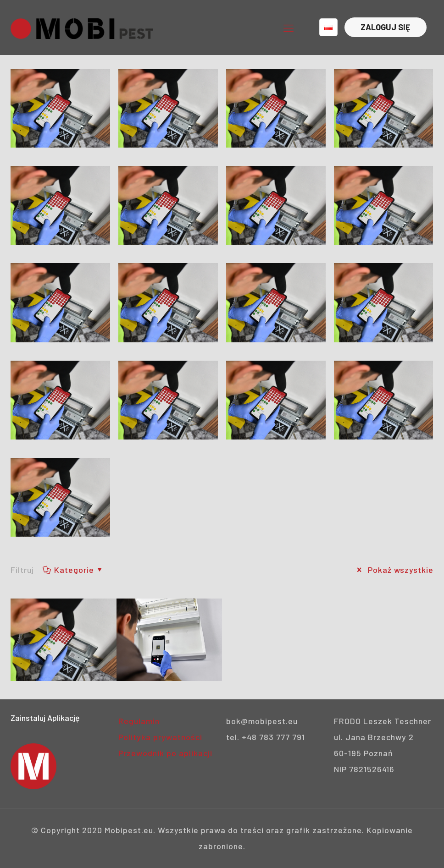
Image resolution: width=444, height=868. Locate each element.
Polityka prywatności (160, 737)
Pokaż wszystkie (393, 570)
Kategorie (73, 570)
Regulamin (139, 721)
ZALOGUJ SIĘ (386, 27)
